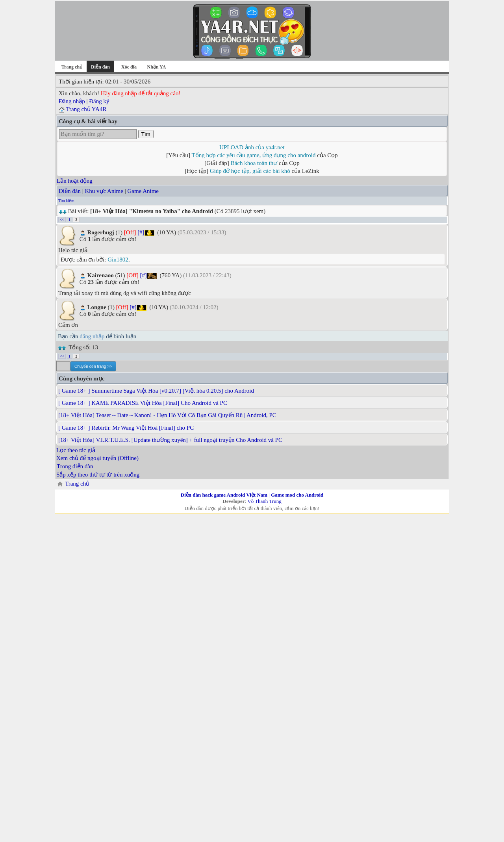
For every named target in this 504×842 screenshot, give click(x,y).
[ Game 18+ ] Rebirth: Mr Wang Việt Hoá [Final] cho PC (126, 428)
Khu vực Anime (104, 191)
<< (62, 220)
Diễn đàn (70, 191)
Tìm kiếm (66, 201)
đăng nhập (92, 336)
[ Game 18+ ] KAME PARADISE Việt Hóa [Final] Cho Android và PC (143, 403)
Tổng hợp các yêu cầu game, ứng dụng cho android (254, 155)
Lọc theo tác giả (76, 450)
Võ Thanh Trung (264, 501)
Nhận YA (157, 67)
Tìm (146, 134)
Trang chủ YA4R (86, 109)
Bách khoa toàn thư (254, 163)
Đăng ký (99, 101)
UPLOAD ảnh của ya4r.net (252, 147)
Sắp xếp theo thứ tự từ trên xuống (98, 475)
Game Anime (143, 191)
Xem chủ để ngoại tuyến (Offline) (97, 458)
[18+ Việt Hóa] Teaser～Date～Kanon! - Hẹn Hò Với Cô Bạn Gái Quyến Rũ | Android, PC (167, 415)
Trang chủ (72, 67)
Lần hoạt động (75, 181)
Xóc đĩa (129, 67)
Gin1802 (118, 260)
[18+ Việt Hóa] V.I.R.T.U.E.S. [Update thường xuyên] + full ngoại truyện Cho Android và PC (170, 440)
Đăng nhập (72, 101)
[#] (141, 232)
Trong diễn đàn (75, 466)
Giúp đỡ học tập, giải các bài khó (250, 171)
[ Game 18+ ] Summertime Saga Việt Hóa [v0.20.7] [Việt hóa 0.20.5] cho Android (156, 391)
